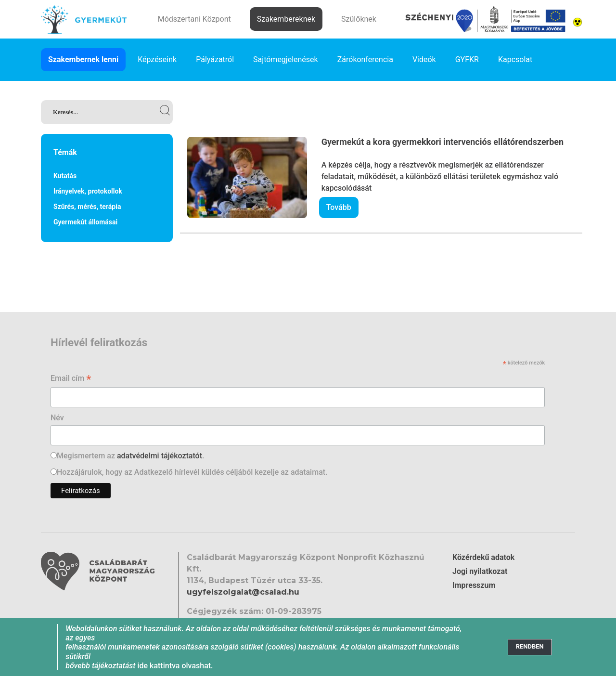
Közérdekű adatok (483, 557)
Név (57, 418)
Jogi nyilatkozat (480, 571)
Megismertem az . (130, 456)
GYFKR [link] (467, 59)
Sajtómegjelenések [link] (286, 59)
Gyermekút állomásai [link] (85, 222)
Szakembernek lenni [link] (83, 59)
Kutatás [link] (65, 176)
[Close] (530, 647)
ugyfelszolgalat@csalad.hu (243, 592)
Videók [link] (424, 59)
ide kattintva (158, 666)
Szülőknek (359, 19)
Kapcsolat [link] (515, 59)
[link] (107, 112)
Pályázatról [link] (215, 59)
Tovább (339, 207)
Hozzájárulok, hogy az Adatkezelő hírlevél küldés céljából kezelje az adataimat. (192, 472)
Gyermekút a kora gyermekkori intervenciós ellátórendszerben (443, 142)
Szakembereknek (286, 19)
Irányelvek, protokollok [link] (88, 191)
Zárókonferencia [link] (365, 59)
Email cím (71, 379)
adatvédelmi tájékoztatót (160, 456)
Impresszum (474, 585)
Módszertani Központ (194, 19)
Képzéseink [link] (157, 59)
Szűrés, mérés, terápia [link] (87, 207)
